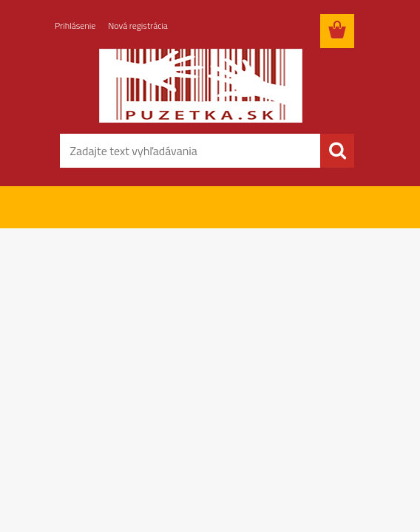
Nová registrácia (138, 25)
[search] (337, 151)
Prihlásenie (75, 25)
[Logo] (201, 86)
